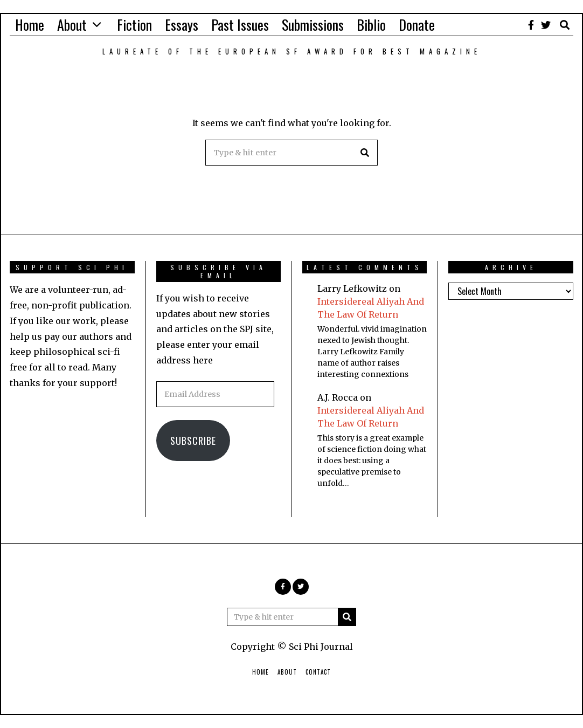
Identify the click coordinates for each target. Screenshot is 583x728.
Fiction (134, 25)
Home (30, 25)
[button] (365, 153)
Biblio (371, 25)
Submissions (313, 25)
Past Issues (240, 25)
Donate (417, 25)
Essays (182, 25)
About (72, 25)
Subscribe (193, 441)
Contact (318, 672)
